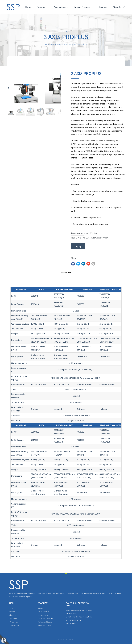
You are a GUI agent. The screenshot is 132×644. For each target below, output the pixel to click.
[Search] (124, 7)
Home (28, 7)
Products (43, 7)
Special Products (84, 7)
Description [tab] (66, 272)
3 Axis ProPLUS (83, 238)
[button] (8, 96)
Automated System (70, 44)
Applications (61, 7)
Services (103, 7)
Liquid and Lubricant (57, 44)
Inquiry (78, 246)
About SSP (118, 7)
